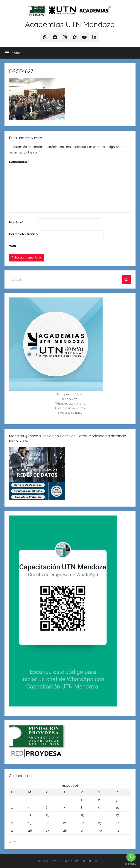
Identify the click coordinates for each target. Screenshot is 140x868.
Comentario (19, 162)
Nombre (16, 222)
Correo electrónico (24, 234)
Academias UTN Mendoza (70, 24)
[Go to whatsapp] (131, 857)
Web (13, 246)
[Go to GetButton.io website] (131, 864)
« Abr (13, 842)
